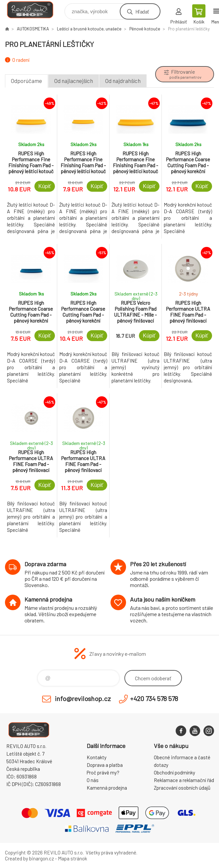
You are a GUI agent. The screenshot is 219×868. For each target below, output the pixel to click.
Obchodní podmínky (175, 772)
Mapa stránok (72, 858)
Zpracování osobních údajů (182, 788)
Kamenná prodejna (107, 788)
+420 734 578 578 (154, 698)
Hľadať (142, 11)
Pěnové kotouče (145, 29)
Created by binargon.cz (29, 858)
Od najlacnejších (74, 81)
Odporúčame (26, 81)
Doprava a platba (105, 765)
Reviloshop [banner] (34, 10)
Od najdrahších (123, 81)
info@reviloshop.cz (83, 698)
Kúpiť (45, 186)
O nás (93, 780)
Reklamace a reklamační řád (184, 780)
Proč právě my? (103, 772)
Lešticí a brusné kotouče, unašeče (89, 29)
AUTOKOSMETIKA (33, 29)
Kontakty (97, 757)
